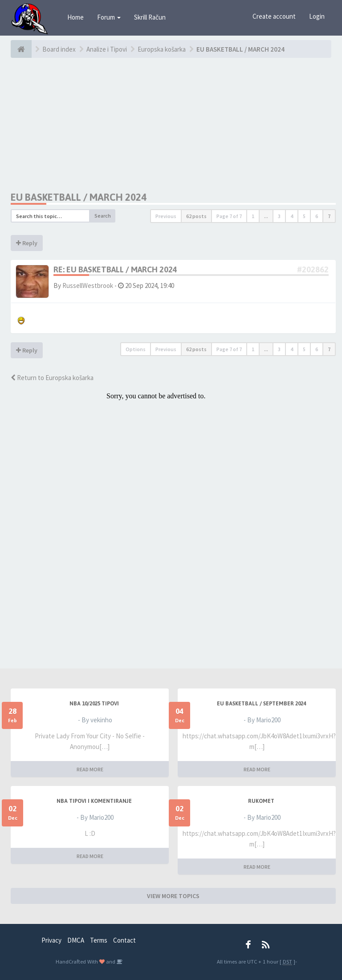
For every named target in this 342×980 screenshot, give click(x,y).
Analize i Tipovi (107, 49)
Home (75, 17)
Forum (109, 17)
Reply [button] (27, 243)
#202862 (313, 269)
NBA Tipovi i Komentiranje (94, 801)
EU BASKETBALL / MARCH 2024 (240, 49)
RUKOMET (261, 801)
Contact (124, 940)
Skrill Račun (150, 17)
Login (317, 16)
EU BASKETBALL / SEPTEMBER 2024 (261, 704)
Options (136, 349)
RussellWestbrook (88, 285)
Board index (59, 49)
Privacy (51, 940)
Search (103, 216)
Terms (99, 940)
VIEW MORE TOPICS (173, 896)
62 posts (196, 216)
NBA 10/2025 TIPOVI (94, 704)
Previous (166, 216)
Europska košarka (162, 49)
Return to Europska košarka (52, 378)
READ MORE (90, 769)
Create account (274, 16)
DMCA (76, 940)
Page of (229, 216)
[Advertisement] (173, 125)
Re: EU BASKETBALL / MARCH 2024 (115, 269)
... (266, 216)
